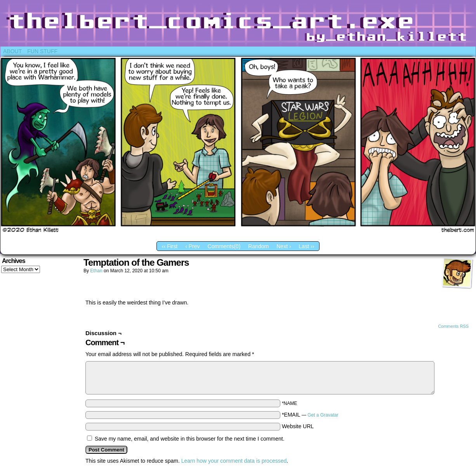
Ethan (96, 271)
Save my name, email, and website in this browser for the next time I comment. (190, 439)
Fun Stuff (42, 51)
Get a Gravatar (323, 415)
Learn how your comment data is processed (234, 461)
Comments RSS (453, 326)
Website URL (298, 426)
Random (258, 246)
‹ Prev (192, 246)
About (12, 51)
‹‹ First (170, 246)
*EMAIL (310, 415)
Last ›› (307, 246)
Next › (284, 246)
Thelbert (238, 25)
